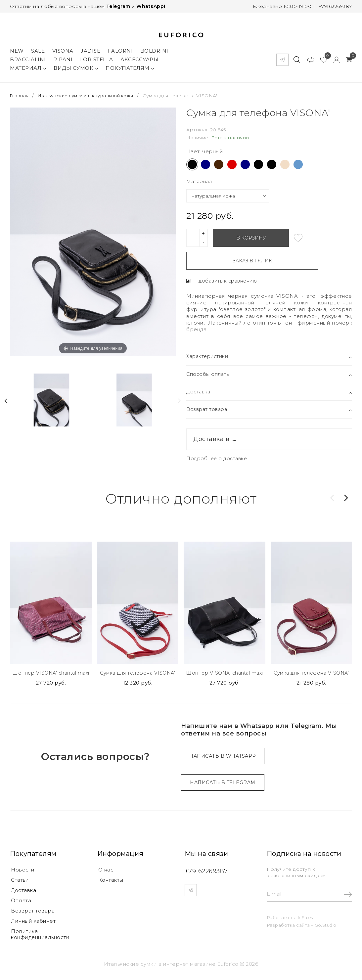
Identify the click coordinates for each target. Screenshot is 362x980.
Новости (23, 871)
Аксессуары (139, 57)
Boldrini (154, 48)
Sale (38, 48)
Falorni (120, 48)
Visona (63, 48)
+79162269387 (335, 6)
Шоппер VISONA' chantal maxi (51, 673)
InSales (306, 918)
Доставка (23, 892)
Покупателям (130, 66)
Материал (28, 66)
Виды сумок (76, 66)
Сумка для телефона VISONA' (138, 673)
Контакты (111, 881)
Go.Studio (326, 926)
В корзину (251, 235)
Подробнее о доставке (218, 458)
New (17, 48)
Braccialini (28, 57)
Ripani (63, 57)
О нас (106, 871)
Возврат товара (33, 913)
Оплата (21, 902)
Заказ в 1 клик (238, 258)
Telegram (118, 6)
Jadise (90, 48)
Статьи (20, 881)
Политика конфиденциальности (40, 937)
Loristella (97, 57)
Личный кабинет (33, 924)
